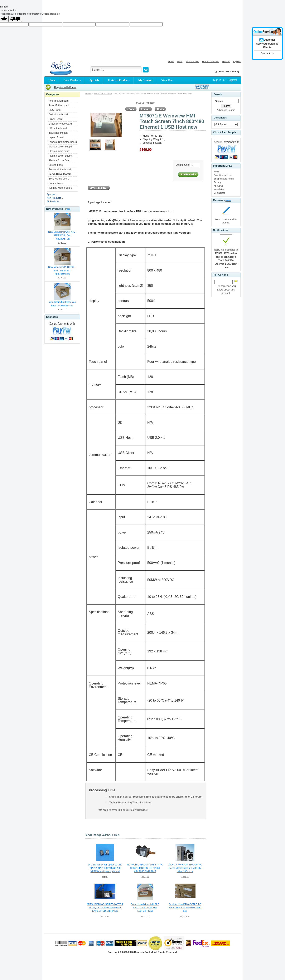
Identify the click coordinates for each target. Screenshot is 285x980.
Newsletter (219, 189)
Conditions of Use (223, 175)
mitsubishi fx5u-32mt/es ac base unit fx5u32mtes (62, 304)
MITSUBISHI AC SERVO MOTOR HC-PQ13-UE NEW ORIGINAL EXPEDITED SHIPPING (105, 908)
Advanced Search (226, 110)
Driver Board (56, 119)
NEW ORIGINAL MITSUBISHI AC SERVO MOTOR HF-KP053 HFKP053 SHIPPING (145, 868)
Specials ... (52, 194)
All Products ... (54, 201)
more (68, 209)
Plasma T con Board (60, 160)
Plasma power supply (61, 156)
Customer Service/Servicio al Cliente (267, 44)
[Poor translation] (15, 19)
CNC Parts (55, 110)
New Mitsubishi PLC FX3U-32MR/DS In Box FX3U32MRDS (62, 235)
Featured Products (210, 61)
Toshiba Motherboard (60, 188)
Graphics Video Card (60, 124)
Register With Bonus (65, 87)
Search (218, 94)
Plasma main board (59, 151)
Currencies (220, 118)
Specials (226, 61)
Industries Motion (58, 133)
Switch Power (56, 183)
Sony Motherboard (59, 179)
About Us (218, 186)
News (180, 61)
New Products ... (55, 198)
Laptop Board (56, 137)
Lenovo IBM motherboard (63, 142)
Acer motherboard (59, 101)
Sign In (217, 80)
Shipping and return (224, 179)
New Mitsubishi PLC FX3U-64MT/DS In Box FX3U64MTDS (62, 271)
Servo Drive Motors (103, 94)
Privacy (217, 182)
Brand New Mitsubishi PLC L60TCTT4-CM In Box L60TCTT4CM (145, 908)
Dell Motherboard (58, 115)
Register (237, 61)
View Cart (167, 80)
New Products (192, 61)
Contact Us (219, 193)
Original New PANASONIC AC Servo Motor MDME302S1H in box (185, 908)
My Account (145, 80)
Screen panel (56, 165)
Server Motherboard (60, 170)
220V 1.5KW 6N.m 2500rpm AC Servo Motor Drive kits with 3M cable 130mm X (185, 868)
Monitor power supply (61, 147)
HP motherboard (58, 128)
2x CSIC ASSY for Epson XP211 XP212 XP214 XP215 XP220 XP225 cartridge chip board (105, 868)
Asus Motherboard (59, 105)
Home (171, 61)
